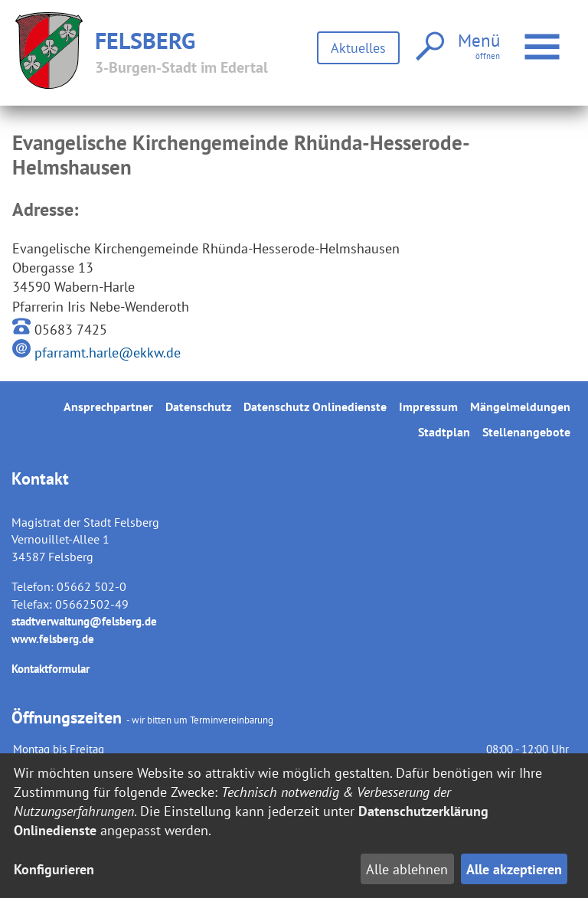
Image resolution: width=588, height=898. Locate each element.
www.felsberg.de (53, 639)
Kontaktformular (51, 669)
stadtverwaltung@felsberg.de (84, 621)
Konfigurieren (54, 869)
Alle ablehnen (407, 869)
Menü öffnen (544, 39)
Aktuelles (358, 48)
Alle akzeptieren (514, 869)
